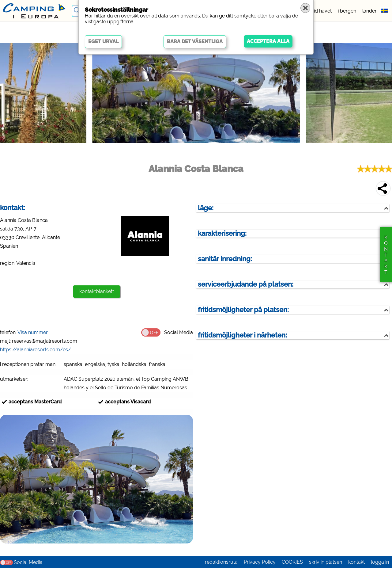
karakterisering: (222, 233)
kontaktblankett (97, 291)
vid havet (321, 11)
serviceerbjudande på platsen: (246, 284)
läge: (206, 208)
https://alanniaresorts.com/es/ (36, 350)
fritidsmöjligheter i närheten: (242, 335)
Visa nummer (33, 332)
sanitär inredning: (225, 259)
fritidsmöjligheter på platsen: (243, 310)
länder (369, 11)
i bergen (347, 11)
